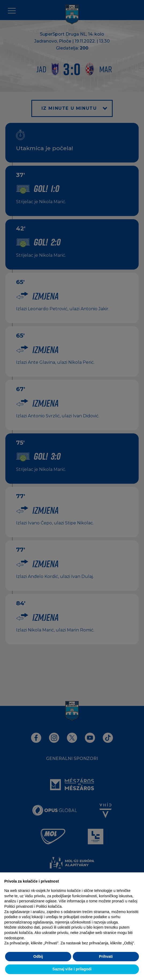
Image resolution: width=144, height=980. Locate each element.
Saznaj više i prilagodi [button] (72, 969)
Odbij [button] (38, 956)
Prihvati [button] (106, 956)
